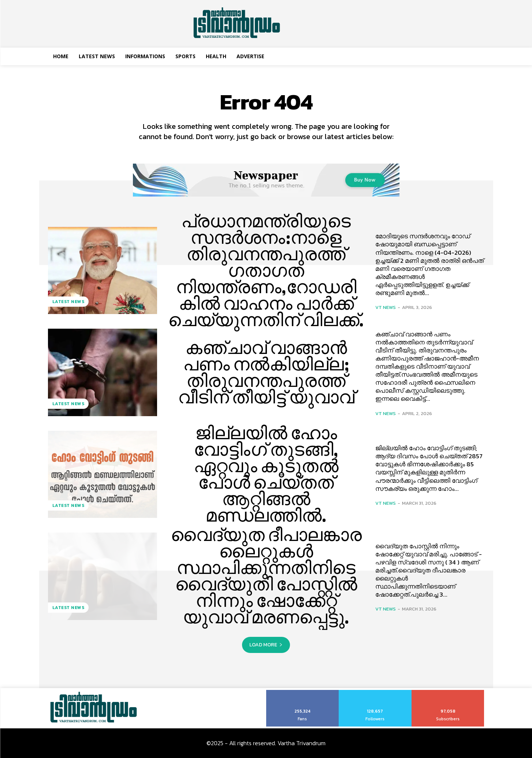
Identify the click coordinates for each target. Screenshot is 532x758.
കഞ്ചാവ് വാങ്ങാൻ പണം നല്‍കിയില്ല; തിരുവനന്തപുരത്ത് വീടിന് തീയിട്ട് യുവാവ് (266, 372)
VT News (386, 307)
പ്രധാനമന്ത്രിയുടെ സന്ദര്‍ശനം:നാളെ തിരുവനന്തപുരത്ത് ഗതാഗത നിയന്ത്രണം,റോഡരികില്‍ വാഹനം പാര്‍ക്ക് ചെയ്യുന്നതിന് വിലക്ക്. (266, 270)
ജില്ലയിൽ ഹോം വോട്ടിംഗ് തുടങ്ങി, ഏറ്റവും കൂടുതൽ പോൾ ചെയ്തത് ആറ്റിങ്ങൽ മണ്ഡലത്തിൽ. (266, 474)
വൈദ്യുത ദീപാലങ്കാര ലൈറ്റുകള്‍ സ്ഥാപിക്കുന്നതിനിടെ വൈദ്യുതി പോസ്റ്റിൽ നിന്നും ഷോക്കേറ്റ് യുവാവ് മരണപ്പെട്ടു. (266, 576)
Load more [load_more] (266, 645)
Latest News (68, 302)
